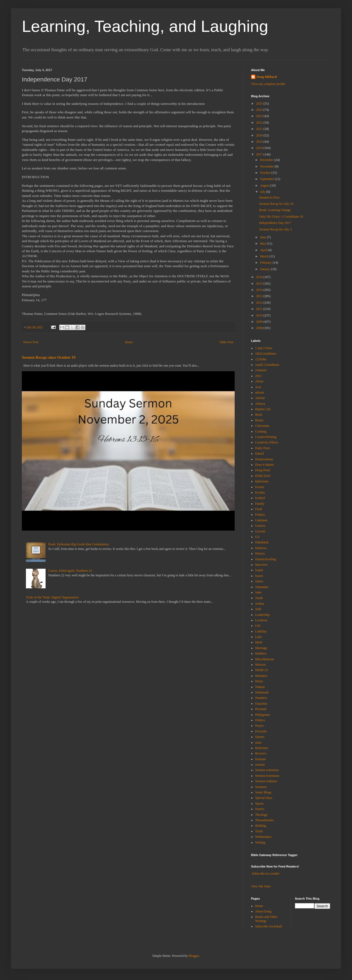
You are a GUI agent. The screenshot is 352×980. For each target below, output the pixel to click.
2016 (260, 277)
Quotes (260, 737)
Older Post (226, 342)
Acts (258, 387)
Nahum (260, 687)
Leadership (262, 615)
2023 (260, 116)
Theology (261, 815)
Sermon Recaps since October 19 (49, 357)
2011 (260, 309)
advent (259, 392)
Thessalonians (264, 820)
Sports (259, 804)
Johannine (262, 587)
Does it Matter (265, 465)
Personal (261, 709)
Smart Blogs (263, 792)
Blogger (194, 956)
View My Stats (261, 886)
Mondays (261, 676)
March (265, 256)
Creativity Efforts (267, 442)
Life (258, 626)
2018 (260, 148)
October (266, 173)
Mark (259, 642)
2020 (260, 135)
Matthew (261, 653)
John (258, 592)
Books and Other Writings (266, 919)
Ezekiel (260, 498)
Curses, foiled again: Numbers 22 (70, 571)
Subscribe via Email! (269, 926)
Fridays (260, 515)
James (259, 581)
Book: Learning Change (275, 210)
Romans (260, 759)
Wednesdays (263, 837)
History (260, 553)
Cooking (261, 431)
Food (259, 509)
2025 (260, 104)
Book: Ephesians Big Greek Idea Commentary (79, 544)
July (263, 192)
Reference (262, 748)
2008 (260, 328)
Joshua (260, 604)
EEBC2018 (263, 476)
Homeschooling (266, 559)
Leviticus (261, 620)
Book (259, 415)
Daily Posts (263, 448)
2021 (260, 129)
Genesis (260, 526)
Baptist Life (263, 409)
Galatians (261, 520)
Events (260, 487)
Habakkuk (262, 542)
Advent (260, 398)
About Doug (263, 911)
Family (260, 504)
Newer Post (31, 342)
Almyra (260, 404)
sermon (260, 765)
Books (259, 420)
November (267, 166)
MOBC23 (262, 670)
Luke (259, 637)
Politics (260, 720)
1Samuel (261, 370)
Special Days (264, 798)
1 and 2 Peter (264, 348)
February (266, 263)
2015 (260, 284)
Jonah (259, 598)
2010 (260, 315)
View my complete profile (268, 84)
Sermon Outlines (266, 781)
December (267, 160)
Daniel (259, 454)
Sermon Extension (267, 776)
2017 (260, 154)
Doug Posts (263, 470)
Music (259, 681)
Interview (261, 565)
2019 (260, 142)
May (263, 244)
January (266, 269)
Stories (260, 809)
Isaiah (259, 570)
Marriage (261, 648)
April (264, 250)
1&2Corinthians (266, 354)
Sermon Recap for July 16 (276, 204)
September (267, 179)
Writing (260, 842)
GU (257, 537)
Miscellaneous (265, 659)
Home (129, 342)
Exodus (260, 492)
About (259, 381)
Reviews (261, 753)
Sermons (261, 787)
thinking (261, 826)
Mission (260, 665)
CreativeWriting (266, 437)
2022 (260, 123)
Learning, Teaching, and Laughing (145, 26)
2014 (260, 290)
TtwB (259, 831)
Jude (258, 609)
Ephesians (262, 481)
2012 (260, 303)
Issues (259, 576)
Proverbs (261, 731)
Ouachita (261, 704)
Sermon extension (267, 770)
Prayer (259, 726)
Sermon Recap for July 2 (275, 229)
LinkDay (261, 631)
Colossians (262, 426)
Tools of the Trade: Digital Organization (52, 597)
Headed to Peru (269, 197)
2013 (260, 296)
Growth (260, 531)
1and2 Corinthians (267, 365)
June (263, 237)
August (265, 185)
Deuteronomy (264, 459)
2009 (260, 322)
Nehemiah (262, 692)
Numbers (261, 698)
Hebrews (261, 548)
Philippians (262, 715)
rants (258, 742)
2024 (260, 110)
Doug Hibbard (267, 77)
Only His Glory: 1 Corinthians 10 (281, 217)
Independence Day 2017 (275, 223)
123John (261, 359)
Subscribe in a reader (266, 874)
